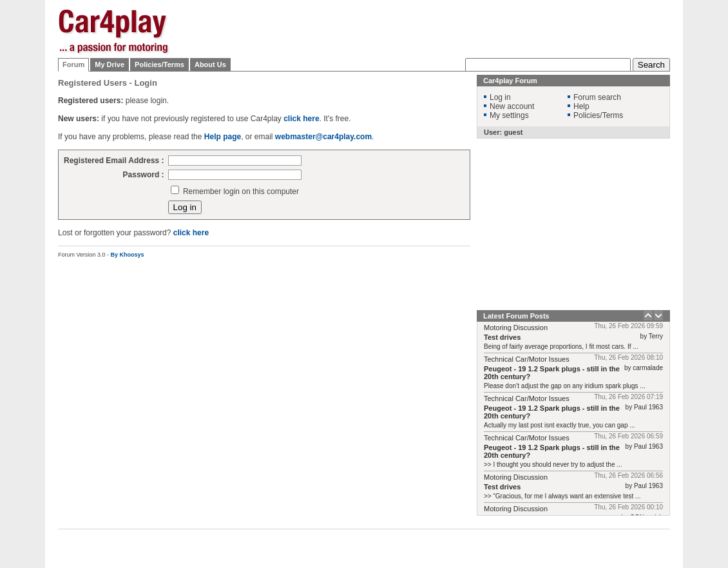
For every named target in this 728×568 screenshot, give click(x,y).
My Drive (110, 64)
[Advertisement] (436, 90)
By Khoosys (128, 255)
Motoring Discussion (516, 328)
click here (191, 233)
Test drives (502, 337)
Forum (73, 64)
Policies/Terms (159, 64)
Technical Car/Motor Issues (527, 359)
